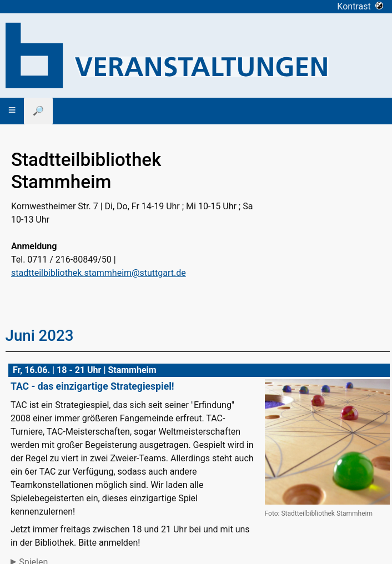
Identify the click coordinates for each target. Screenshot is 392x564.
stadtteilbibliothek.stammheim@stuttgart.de (99, 273)
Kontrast (360, 6)
